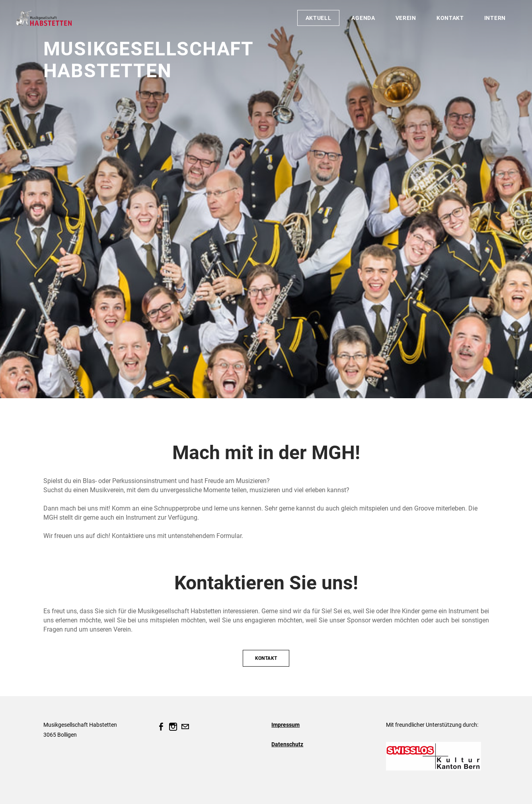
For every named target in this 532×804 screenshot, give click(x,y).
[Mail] (185, 727)
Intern (495, 18)
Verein (406, 18)
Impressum (285, 725)
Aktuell (319, 18)
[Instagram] (173, 727)
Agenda (363, 18)
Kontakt (450, 18)
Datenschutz (287, 744)
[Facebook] (161, 727)
